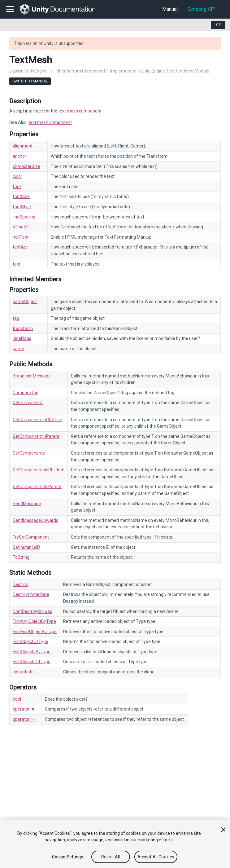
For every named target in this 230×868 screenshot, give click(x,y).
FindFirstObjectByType (35, 632)
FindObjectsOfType (32, 662)
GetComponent (28, 403)
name (18, 349)
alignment (23, 146)
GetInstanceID (26, 547)
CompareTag (26, 393)
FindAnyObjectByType (34, 621)
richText (21, 237)
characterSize (26, 166)
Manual (170, 9)
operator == (24, 719)
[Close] (223, 830)
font (17, 187)
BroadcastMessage (32, 376)
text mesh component (80, 111)
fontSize (21, 196)
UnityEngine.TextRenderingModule (176, 71)
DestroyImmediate (31, 594)
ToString (21, 557)
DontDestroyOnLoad (33, 611)
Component (94, 71)
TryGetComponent (31, 537)
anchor (20, 156)
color (17, 176)
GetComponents (29, 453)
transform (23, 328)
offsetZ (20, 227)
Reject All (111, 857)
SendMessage (27, 504)
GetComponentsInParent (37, 487)
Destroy (20, 584)
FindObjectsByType (32, 652)
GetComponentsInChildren (39, 470)
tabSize (20, 247)
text (17, 264)
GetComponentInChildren (37, 420)
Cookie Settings (68, 857)
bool (17, 699)
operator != (23, 709)
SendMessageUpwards (35, 520)
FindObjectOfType (30, 641)
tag (16, 318)
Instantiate (23, 672)
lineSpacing (24, 217)
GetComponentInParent (36, 436)
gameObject (25, 302)
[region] (115, 844)
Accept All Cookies (156, 857)
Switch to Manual (30, 81)
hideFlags (22, 338)
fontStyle (22, 207)
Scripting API (202, 9)
